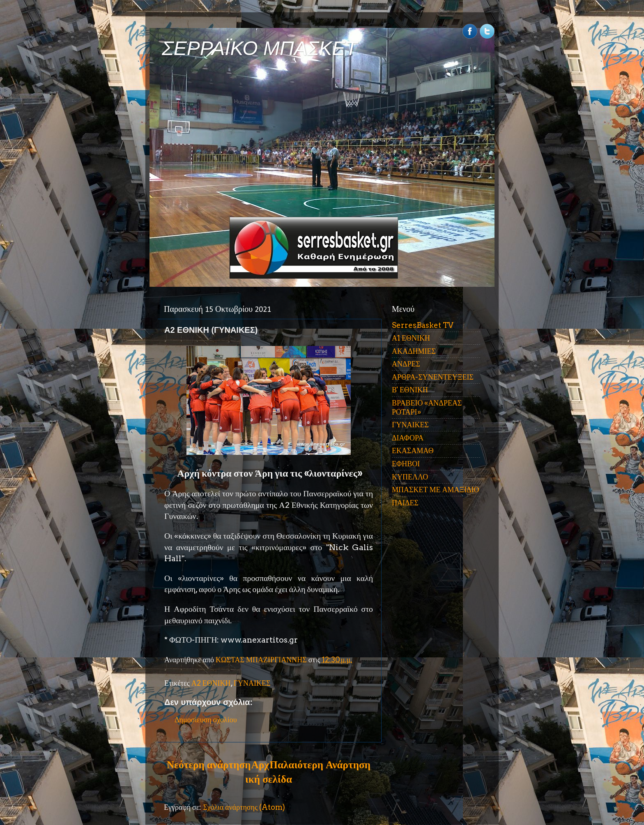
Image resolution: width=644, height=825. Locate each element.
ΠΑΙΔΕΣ (405, 503)
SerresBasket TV (423, 325)
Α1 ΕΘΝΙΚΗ (411, 338)
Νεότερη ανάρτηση (209, 765)
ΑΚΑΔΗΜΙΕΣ (414, 351)
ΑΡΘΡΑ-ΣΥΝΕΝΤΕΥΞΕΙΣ (433, 377)
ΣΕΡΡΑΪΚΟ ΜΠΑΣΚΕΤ (260, 48)
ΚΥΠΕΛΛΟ (410, 477)
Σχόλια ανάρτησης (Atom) (244, 807)
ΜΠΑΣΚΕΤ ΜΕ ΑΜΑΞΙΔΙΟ (436, 490)
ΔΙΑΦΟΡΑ (408, 438)
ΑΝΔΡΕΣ (406, 364)
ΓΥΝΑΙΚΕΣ (252, 683)
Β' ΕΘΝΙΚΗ (410, 390)
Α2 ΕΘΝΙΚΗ (211, 683)
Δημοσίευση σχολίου (206, 720)
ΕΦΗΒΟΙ (406, 464)
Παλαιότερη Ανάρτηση (320, 765)
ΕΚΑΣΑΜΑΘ (413, 451)
